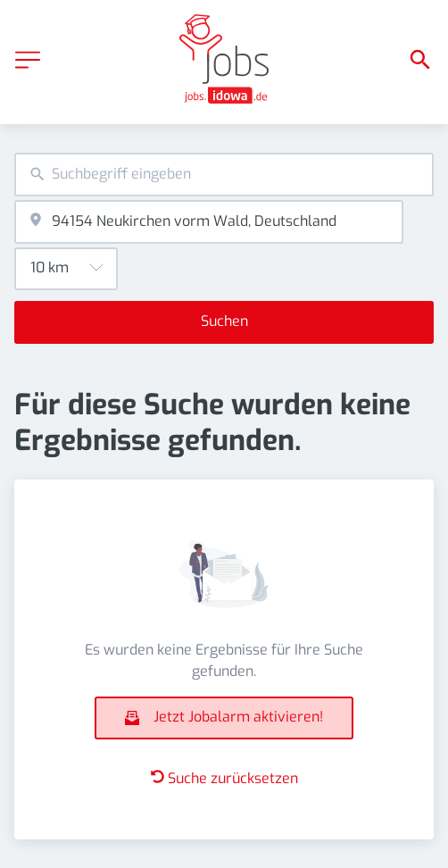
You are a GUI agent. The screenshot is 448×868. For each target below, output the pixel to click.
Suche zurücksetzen (224, 778)
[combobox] (224, 175)
